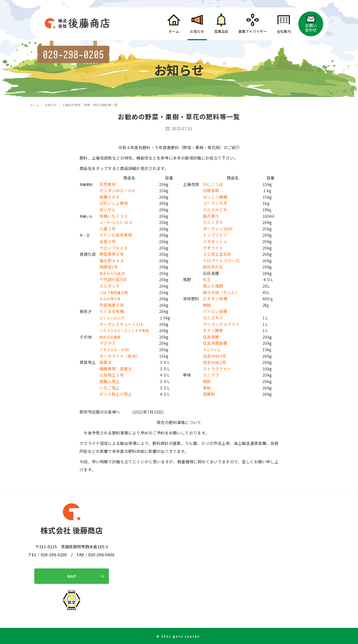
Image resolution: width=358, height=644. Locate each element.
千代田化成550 (113, 279)
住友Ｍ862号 (214, 362)
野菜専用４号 (112, 254)
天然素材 (108, 184)
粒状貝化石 (213, 267)
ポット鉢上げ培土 (116, 394)
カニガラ (211, 375)
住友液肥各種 (215, 343)
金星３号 (108, 241)
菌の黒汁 (211, 216)
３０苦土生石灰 (217, 254)
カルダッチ (110, 286)
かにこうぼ (213, 184)
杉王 (207, 279)
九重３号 (108, 229)
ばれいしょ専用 (114, 203)
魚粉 (207, 381)
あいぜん (108, 210)
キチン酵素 (213, 330)
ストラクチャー (217, 369)
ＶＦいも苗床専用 (116, 235)
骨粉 (207, 388)
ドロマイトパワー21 (221, 260)
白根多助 (211, 190)
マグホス (108, 343)
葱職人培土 (110, 381)
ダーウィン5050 (218, 229)
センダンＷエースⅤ (117, 190)
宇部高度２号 (112, 305)
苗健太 (106, 362)
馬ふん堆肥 (213, 286)
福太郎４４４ (112, 260)
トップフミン (215, 235)
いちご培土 (110, 388)
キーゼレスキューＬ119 (121, 324)
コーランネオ (215, 203)
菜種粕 (209, 394)
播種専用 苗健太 (116, 369)
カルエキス (213, 318)
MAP (72, 576)
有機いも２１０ (114, 216)
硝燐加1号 (109, 267)
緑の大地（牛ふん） (221, 292)
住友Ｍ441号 (214, 356)
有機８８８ (110, 197)
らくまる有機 (112, 311)
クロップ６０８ (114, 248)
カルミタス (213, 222)
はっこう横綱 (215, 197)
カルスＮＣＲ (215, 210)
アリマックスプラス (221, 324)
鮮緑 (207, 305)
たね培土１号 (112, 375)
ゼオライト (213, 248)
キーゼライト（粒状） (120, 356)
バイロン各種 (215, 311)
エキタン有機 (215, 299)
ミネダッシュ (215, 241)
